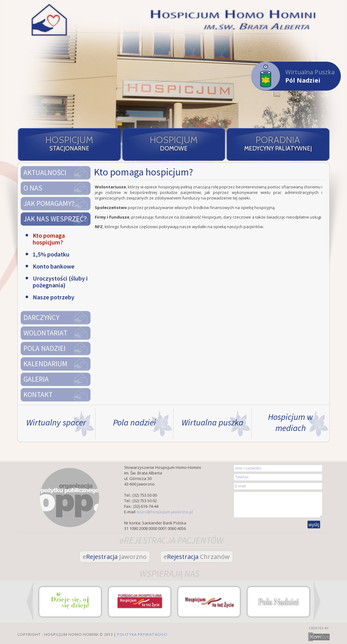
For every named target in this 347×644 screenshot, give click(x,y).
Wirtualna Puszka (293, 76)
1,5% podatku (51, 254)
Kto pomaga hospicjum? (49, 239)
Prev (30, 601)
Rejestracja (115, 557)
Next (317, 601)
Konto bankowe (54, 266)
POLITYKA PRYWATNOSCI (142, 634)
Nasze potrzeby (54, 297)
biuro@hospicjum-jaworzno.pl (165, 512)
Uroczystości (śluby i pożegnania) (60, 282)
